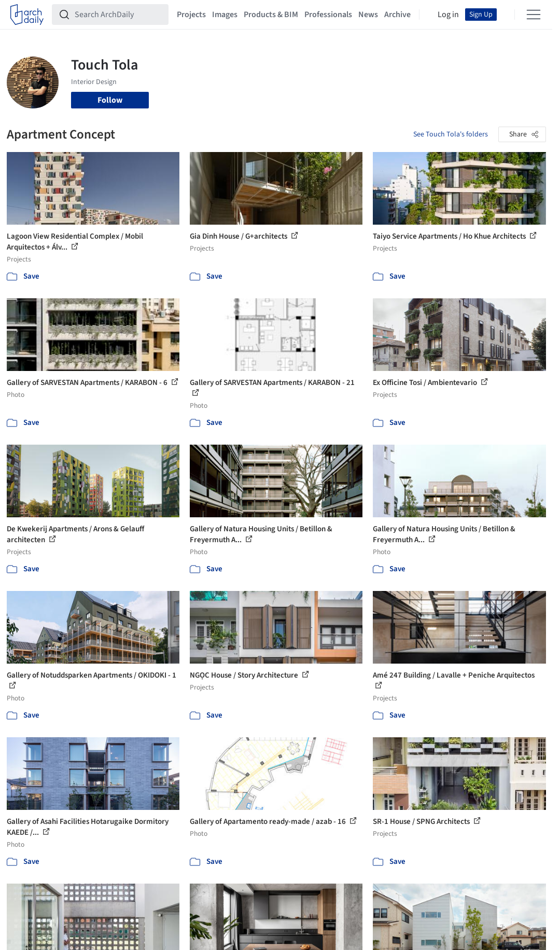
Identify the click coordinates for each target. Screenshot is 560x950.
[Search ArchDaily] (118, 15)
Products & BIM (271, 15)
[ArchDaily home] (27, 15)
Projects (191, 15)
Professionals (328, 15)
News (368, 15)
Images (225, 15)
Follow (110, 100)
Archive (397, 15)
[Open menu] (534, 15)
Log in (448, 15)
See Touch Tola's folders (451, 134)
